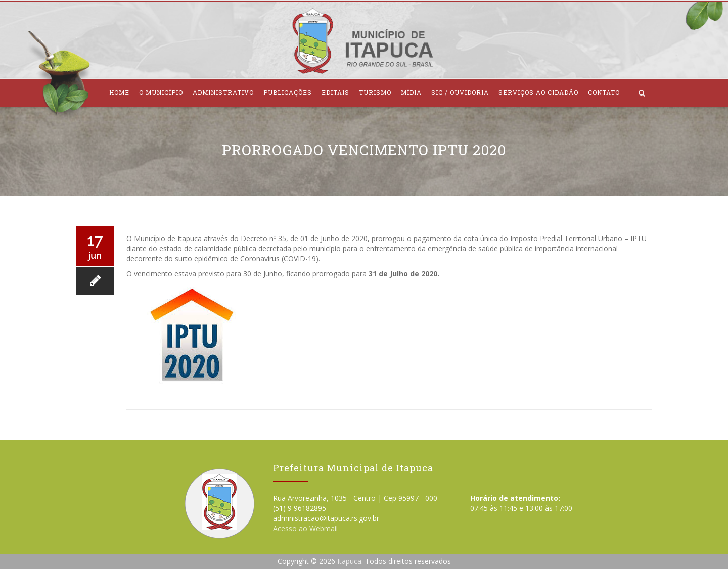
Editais (335, 92)
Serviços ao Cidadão (538, 92)
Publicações (288, 92)
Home (119, 92)
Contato (604, 92)
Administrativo (223, 92)
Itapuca (349, 561)
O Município (161, 92)
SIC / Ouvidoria (460, 92)
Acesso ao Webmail (305, 528)
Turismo (375, 92)
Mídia (411, 92)
